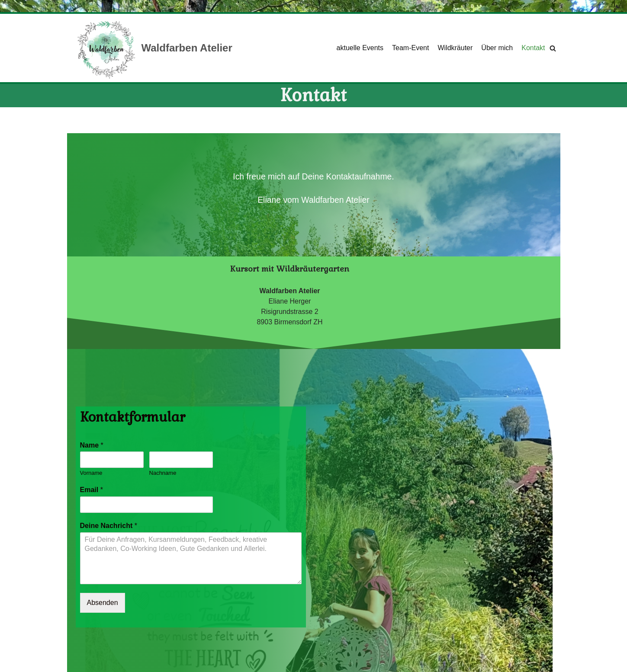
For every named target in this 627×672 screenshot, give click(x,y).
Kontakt (533, 48)
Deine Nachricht (109, 526)
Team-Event (410, 48)
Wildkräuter (455, 48)
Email (92, 490)
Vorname (91, 473)
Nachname (163, 473)
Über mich (497, 48)
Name (92, 445)
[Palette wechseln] (618, 6)
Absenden (103, 603)
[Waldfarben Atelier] (154, 48)
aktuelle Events (360, 48)
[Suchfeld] (553, 48)
